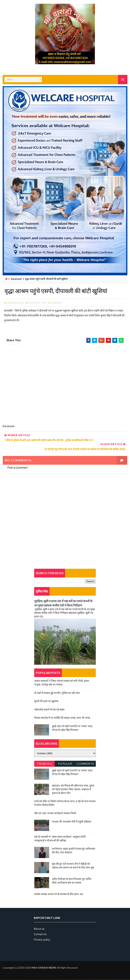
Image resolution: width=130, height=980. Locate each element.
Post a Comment (17, 468)
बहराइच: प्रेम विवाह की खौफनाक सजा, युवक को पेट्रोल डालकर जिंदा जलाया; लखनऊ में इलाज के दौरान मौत (73, 789)
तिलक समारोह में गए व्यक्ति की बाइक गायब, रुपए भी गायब (62, 718)
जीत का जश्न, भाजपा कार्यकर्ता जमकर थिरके (55, 813)
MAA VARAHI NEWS (44, 968)
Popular (65, 764)
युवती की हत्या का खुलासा (46, 701)
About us (39, 929)
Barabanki (16, 279)
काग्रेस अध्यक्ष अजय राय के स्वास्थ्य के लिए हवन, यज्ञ (59, 894)
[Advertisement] (65, 387)
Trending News (44, 765)
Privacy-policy (42, 940)
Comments (86, 764)
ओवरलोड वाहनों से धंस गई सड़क (49, 709)
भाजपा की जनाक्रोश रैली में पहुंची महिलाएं (72, 822)
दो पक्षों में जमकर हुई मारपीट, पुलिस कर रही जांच (57, 693)
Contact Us (40, 934)
